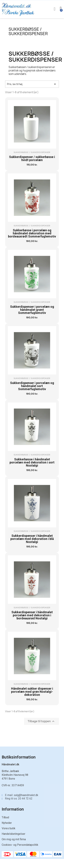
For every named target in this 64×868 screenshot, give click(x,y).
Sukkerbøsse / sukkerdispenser (28, 31)
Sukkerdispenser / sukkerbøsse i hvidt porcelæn (32, 158)
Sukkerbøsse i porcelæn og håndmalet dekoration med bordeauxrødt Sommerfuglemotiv (32, 233)
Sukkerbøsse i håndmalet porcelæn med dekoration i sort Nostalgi (32, 462)
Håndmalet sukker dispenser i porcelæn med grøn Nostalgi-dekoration (32, 692)
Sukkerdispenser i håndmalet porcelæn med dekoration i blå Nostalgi (32, 539)
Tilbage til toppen (41, 721)
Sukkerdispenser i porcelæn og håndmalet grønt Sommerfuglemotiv (32, 310)
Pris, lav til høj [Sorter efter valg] (32, 84)
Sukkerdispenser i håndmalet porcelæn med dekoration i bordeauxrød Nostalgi (32, 615)
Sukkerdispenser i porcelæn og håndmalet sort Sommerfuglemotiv (32, 386)
